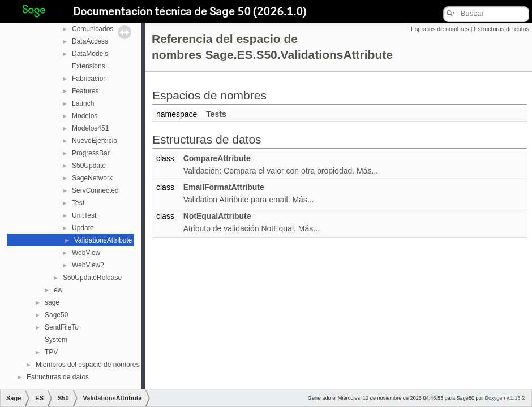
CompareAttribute (217, 158)
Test (78, 203)
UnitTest (84, 215)
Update (83, 228)
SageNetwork (92, 178)
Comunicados (93, 29)
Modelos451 (90, 128)
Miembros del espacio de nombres (87, 365)
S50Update (89, 166)
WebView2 (88, 265)
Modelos (85, 116)
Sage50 (56, 315)
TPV (51, 352)
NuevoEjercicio (95, 141)
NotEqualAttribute (217, 216)
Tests (216, 114)
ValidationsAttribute (103, 240)
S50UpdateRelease (92, 278)
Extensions (89, 66)
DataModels (90, 54)
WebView (86, 253)
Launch (83, 103)
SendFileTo (62, 327)
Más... (367, 171)
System (56, 340)
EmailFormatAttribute (224, 187)
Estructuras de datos (58, 377)
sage (52, 302)
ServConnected (95, 190)
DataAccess (90, 41)
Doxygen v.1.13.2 (505, 398)
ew (58, 290)
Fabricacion (89, 79)
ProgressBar (91, 153)
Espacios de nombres (440, 29)
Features (85, 91)
